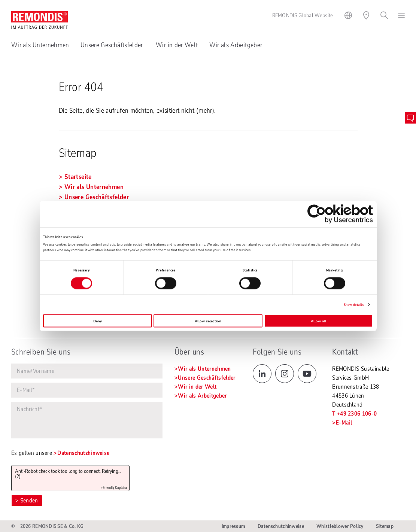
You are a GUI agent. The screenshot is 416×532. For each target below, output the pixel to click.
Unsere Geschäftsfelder (113, 45)
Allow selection (208, 321)
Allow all (318, 321)
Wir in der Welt (177, 45)
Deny (98, 321)
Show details (354, 305)
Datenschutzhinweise (83, 453)
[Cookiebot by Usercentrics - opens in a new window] (340, 214)
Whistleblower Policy (340, 526)
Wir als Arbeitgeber (236, 45)
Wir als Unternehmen (40, 45)
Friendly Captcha (115, 488)
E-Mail (344, 423)
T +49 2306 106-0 (354, 414)
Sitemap (385, 526)
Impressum (233, 526)
